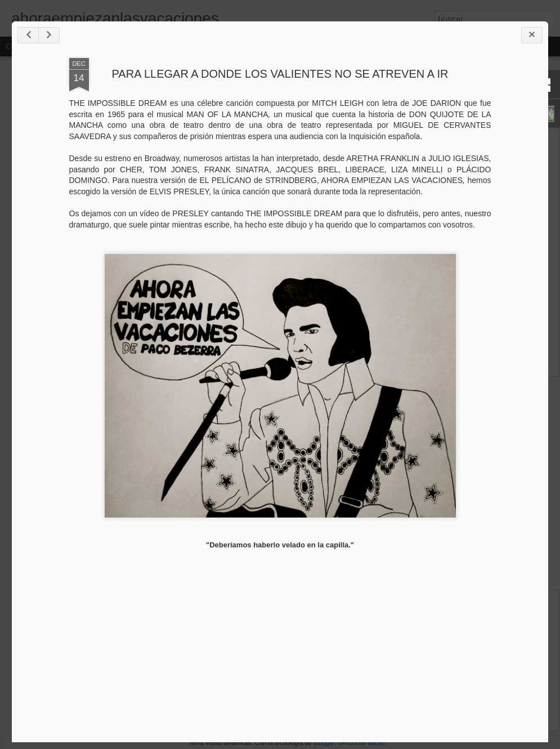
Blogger (324, 743)
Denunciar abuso (361, 743)
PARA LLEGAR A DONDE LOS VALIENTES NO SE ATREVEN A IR (280, 74)
